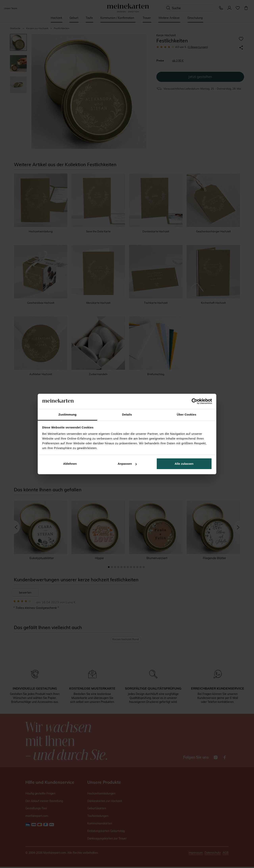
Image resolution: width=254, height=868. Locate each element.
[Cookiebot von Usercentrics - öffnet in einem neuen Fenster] (195, 401)
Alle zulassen (184, 464)
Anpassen (127, 464)
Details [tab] (127, 414)
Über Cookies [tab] (187, 414)
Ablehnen (70, 464)
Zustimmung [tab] (68, 414)
